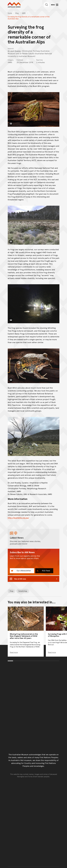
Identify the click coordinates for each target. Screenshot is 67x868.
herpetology (23, 591)
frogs (12, 591)
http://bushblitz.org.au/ (18, 518)
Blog (17, 13)
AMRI (24, 13)
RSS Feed (46, 570)
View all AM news (20, 579)
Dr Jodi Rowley (14, 51)
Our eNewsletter (23, 570)
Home (10, 13)
